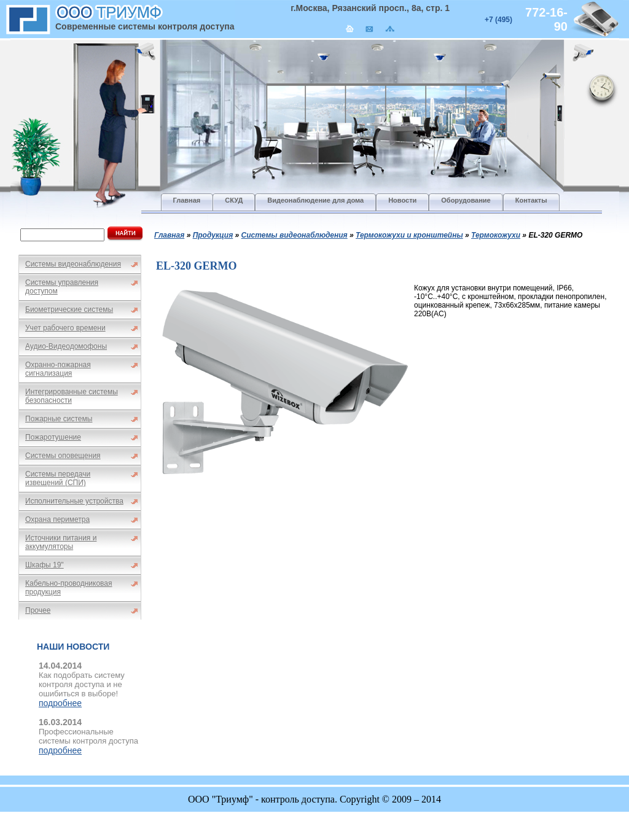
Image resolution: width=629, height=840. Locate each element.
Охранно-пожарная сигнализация (58, 369)
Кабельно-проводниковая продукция (69, 588)
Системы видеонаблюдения (73, 264)
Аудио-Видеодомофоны (66, 346)
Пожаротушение (53, 437)
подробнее (60, 703)
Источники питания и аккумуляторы (61, 542)
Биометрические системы (69, 309)
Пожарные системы (59, 419)
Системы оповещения (63, 456)
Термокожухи (496, 235)
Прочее (38, 610)
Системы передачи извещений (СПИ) (58, 478)
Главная (169, 235)
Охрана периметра (57, 519)
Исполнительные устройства (74, 501)
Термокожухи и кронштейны (409, 235)
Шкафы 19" (45, 565)
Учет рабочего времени (65, 328)
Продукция (213, 235)
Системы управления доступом (62, 287)
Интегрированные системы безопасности (72, 396)
